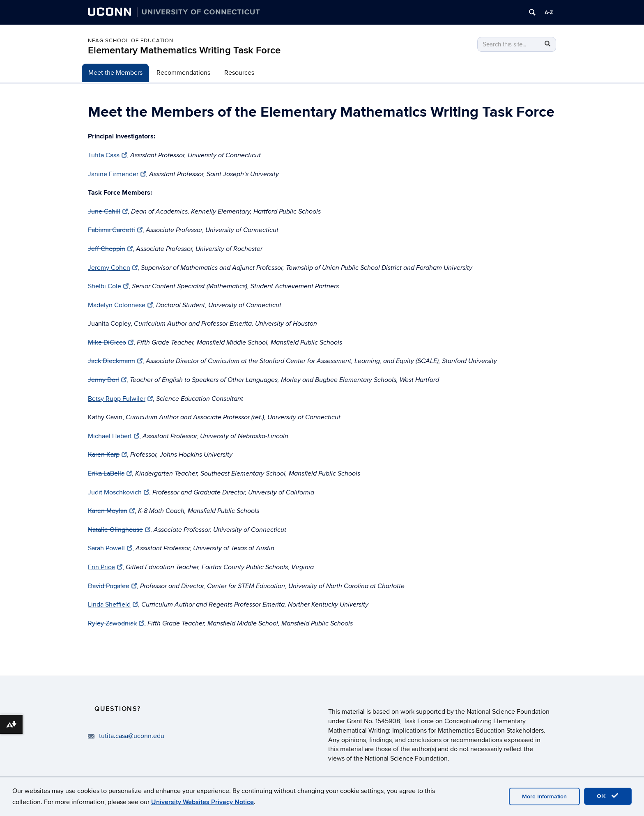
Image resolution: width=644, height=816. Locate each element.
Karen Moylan (111, 511)
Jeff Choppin (110, 249)
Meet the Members (115, 73)
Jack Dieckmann (115, 361)
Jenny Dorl (107, 380)
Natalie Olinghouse (119, 530)
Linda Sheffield (113, 605)
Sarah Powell (110, 548)
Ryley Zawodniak (116, 623)
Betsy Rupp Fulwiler (120, 399)
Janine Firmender (117, 174)
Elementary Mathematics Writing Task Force (184, 50)
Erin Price (105, 567)
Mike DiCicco (111, 342)
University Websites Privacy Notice (202, 802)
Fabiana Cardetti (115, 230)
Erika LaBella (110, 474)
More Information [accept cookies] (544, 796)
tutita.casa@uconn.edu (132, 736)
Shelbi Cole (108, 286)
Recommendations (183, 73)
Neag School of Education (131, 41)
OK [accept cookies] (608, 796)
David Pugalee (112, 586)
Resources (239, 73)
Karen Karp (107, 455)
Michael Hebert (114, 436)
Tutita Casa (107, 155)
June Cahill (108, 211)
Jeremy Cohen (113, 268)
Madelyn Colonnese (120, 305)
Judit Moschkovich (118, 492)
